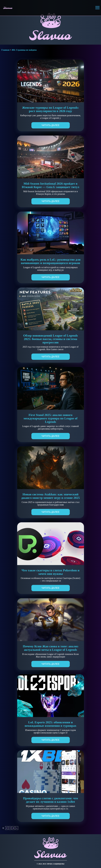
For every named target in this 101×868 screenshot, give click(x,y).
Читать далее (50, 125)
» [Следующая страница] (17, 828)
